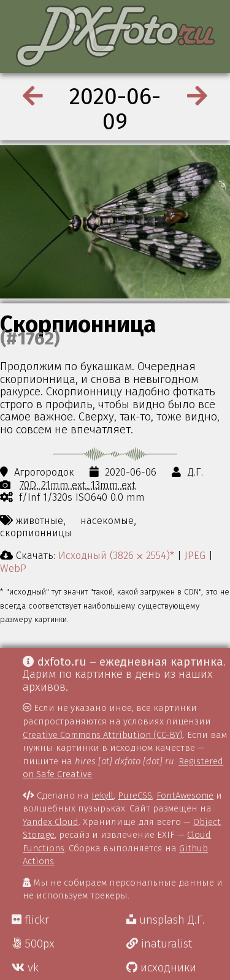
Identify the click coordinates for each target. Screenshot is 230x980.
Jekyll (102, 796)
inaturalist (159, 944)
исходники (161, 968)
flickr (30, 920)
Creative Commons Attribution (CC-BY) (103, 735)
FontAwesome (185, 796)
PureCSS (135, 796)
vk (25, 968)
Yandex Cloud (51, 822)
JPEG (195, 555)
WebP (13, 568)
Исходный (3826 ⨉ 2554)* (116, 555)
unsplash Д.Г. (166, 920)
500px (33, 944)
